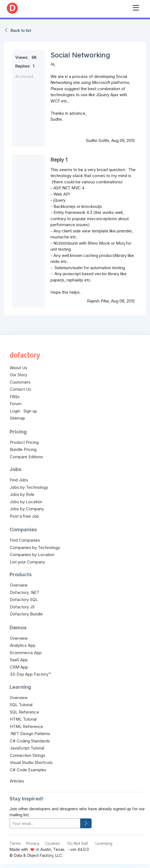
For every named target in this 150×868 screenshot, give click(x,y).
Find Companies (25, 540)
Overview (19, 585)
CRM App (19, 667)
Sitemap (17, 418)
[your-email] (45, 823)
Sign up (30, 411)
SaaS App (19, 660)
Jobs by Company (27, 509)
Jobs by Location (26, 502)
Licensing (104, 843)
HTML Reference (26, 726)
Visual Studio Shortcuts (31, 762)
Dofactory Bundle (26, 614)
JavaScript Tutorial (27, 748)
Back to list (21, 30)
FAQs (15, 397)
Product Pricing (24, 442)
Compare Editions (26, 457)
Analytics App (23, 645)
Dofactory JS (22, 607)
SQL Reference (24, 712)
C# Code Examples (28, 770)
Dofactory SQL (24, 600)
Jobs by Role (22, 494)
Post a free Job (24, 516)
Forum (16, 404)
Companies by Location (32, 555)
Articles (17, 781)
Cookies (52, 843)
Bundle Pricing (23, 449)
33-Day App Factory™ (30, 674)
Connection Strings (28, 755)
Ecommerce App (26, 653)
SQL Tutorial (21, 705)
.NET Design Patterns (30, 734)
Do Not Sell (78, 843)
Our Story (19, 375)
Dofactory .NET (25, 592)
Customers (20, 382)
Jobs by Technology (29, 487)
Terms (15, 843)
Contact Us (20, 389)
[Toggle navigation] (136, 7)
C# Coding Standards (30, 741)
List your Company (27, 562)
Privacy (33, 843)
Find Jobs (19, 480)
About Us (19, 368)
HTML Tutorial (23, 719)
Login (15, 411)
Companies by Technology (35, 547)
